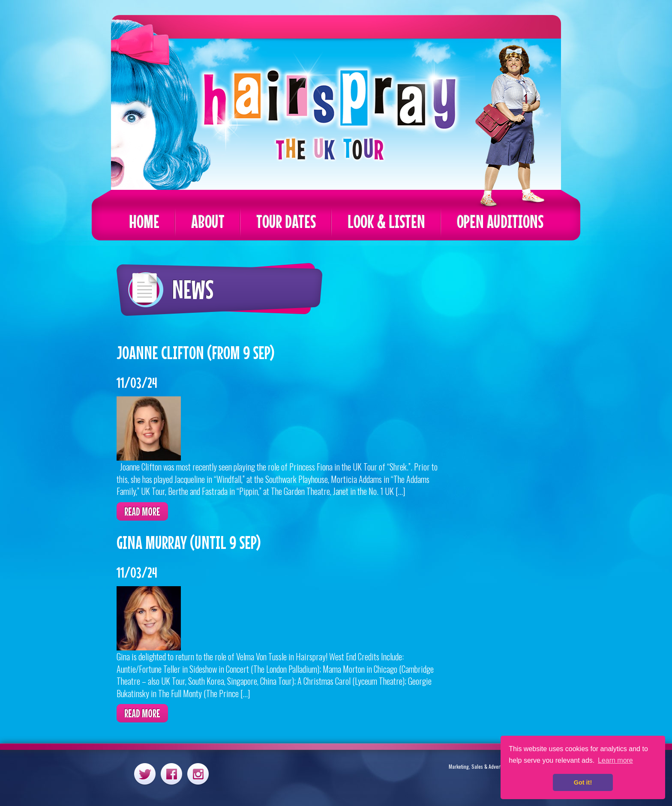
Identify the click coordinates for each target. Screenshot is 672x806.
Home (144, 221)
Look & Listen (386, 221)
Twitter (145, 774)
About (208, 221)
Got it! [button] (583, 782)
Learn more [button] (615, 760)
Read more (142, 511)
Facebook (171, 774)
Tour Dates (286, 221)
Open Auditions (500, 221)
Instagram (198, 774)
